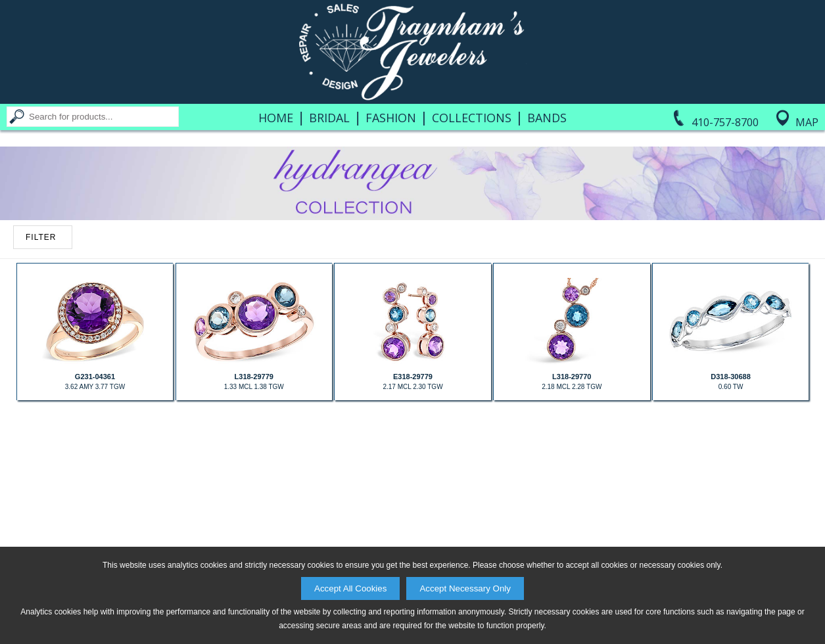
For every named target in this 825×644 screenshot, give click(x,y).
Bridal (329, 118)
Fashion (391, 118)
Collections (472, 118)
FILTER (41, 237)
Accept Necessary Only (465, 588)
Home (276, 118)
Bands (547, 118)
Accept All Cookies (350, 588)
